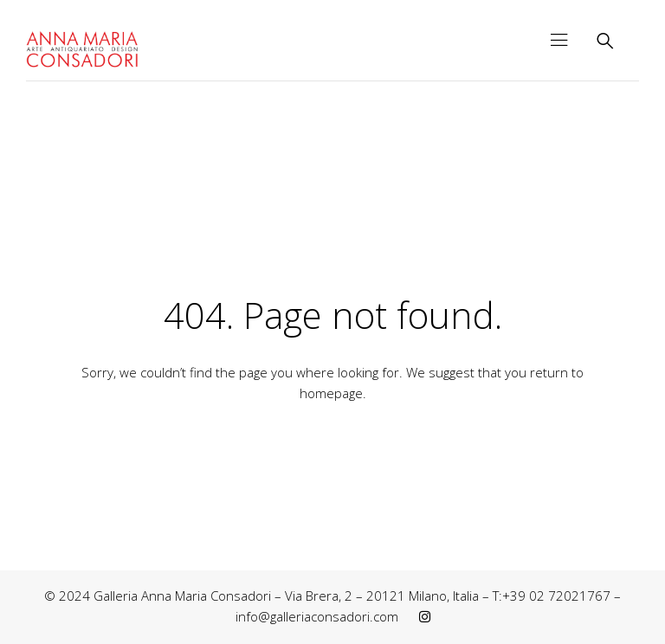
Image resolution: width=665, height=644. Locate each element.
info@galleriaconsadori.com (317, 616)
